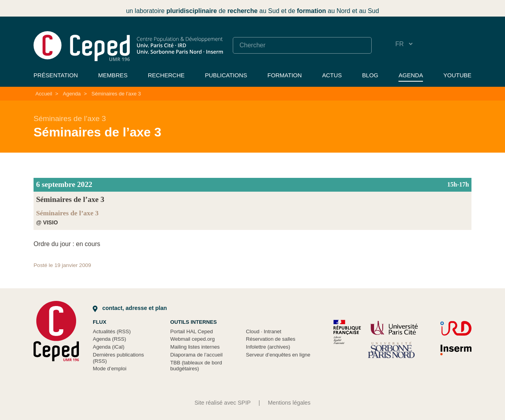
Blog (370, 75)
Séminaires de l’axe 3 (116, 94)
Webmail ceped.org (193, 339)
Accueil (44, 94)
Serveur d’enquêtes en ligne (278, 355)
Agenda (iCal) (108, 347)
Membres (113, 75)
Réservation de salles (270, 339)
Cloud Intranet (264, 331)
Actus (332, 75)
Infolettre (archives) (268, 347)
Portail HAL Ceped (192, 331)
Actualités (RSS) (112, 331)
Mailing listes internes (195, 347)
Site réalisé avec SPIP (223, 403)
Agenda (411, 75)
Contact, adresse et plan (130, 308)
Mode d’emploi (109, 369)
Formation (285, 75)
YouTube (457, 75)
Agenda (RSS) (109, 339)
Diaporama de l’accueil (197, 355)
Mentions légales (289, 403)
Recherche (166, 75)
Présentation (56, 75)
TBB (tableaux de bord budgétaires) (196, 366)
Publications (226, 75)
